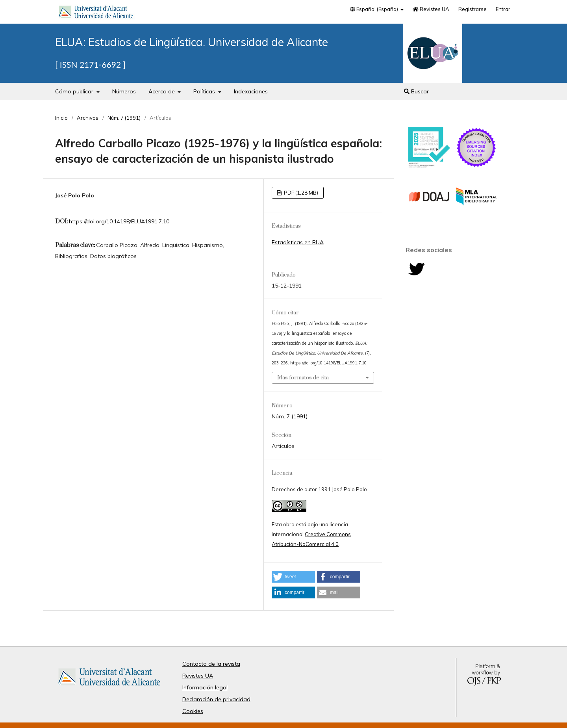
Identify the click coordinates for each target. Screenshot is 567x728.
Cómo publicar (75, 91)
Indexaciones (251, 91)
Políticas (205, 91)
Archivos (88, 118)
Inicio (61, 118)
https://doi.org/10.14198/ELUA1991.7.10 (119, 221)
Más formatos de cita (303, 378)
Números (124, 91)
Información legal (205, 687)
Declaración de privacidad (216, 699)
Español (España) (375, 9)
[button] (293, 577)
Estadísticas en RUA (298, 242)
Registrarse (472, 9)
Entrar (503, 9)
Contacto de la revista (211, 664)
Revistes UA (431, 9)
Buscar (416, 91)
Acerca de (162, 91)
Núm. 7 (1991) (124, 118)
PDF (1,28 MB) (300, 193)
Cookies (193, 711)
